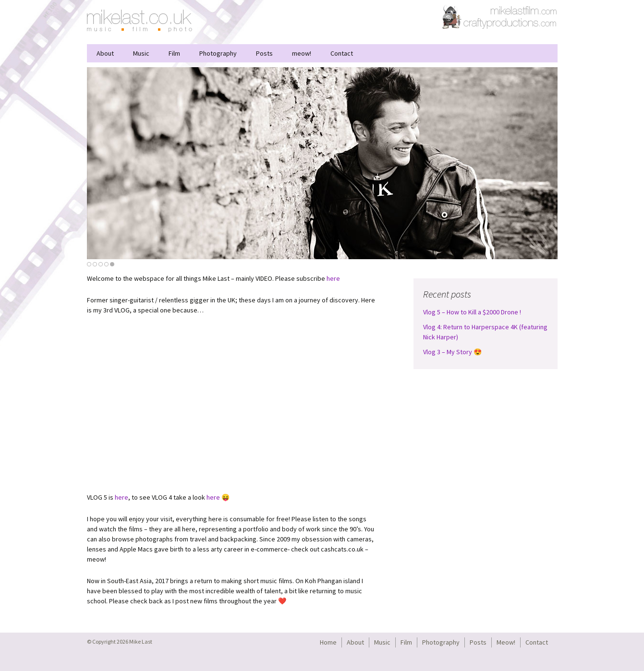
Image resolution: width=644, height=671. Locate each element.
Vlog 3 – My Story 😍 (452, 352)
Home (328, 642)
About (105, 53)
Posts (264, 53)
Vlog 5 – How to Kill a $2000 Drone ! (472, 312)
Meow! (506, 642)
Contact (342, 53)
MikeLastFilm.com (524, 10)
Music (141, 53)
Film (174, 53)
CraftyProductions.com (500, 17)
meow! (302, 53)
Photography (218, 53)
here (333, 278)
